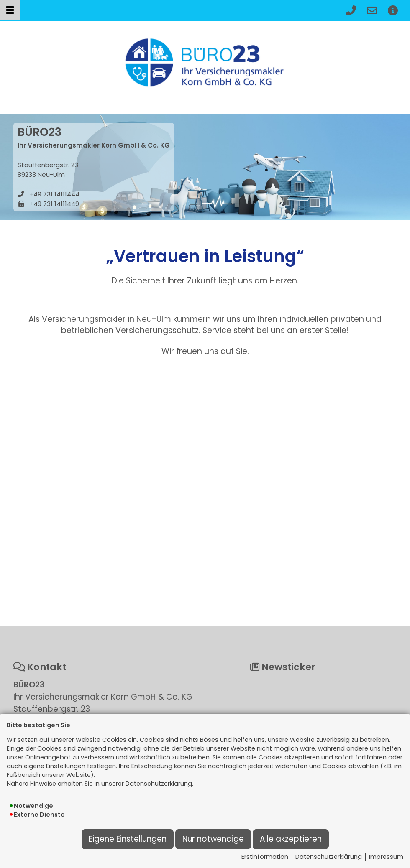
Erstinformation (265, 857)
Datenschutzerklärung (329, 857)
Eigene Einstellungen (128, 839)
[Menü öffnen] (10, 10)
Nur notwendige (213, 839)
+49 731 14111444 (54, 194)
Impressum (386, 857)
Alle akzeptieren (291, 839)
